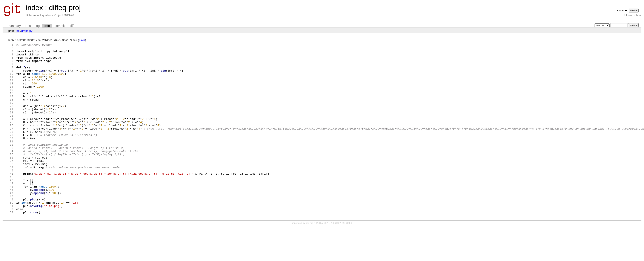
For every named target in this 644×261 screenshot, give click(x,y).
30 (11, 157)
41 (11, 200)
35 (11, 177)
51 (11, 239)
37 (11, 185)
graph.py (27, 31)
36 (11, 181)
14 (11, 96)
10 (11, 80)
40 (11, 196)
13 (11, 92)
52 (11, 243)
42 (11, 204)
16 (11, 103)
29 (11, 154)
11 (11, 84)
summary (14, 26)
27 (11, 146)
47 (11, 223)
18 (11, 111)
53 (11, 246)
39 (11, 192)
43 (11, 208)
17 (11, 107)
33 (11, 169)
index (34, 8)
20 (11, 119)
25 (11, 138)
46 (11, 219)
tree (47, 26)
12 (11, 88)
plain (82, 40)
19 (11, 115)
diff (71, 26)
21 (11, 123)
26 (11, 142)
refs (28, 26)
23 (11, 130)
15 (11, 99)
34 (11, 173)
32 (11, 165)
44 (11, 212)
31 (11, 161)
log (38, 26)
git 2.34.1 (315, 257)
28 (11, 150)
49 (11, 231)
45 (11, 215)
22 (11, 127)
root (18, 31)
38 (11, 188)
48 (11, 227)
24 (11, 134)
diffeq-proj (65, 8)
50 (11, 235)
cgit (308, 257)
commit (60, 26)
